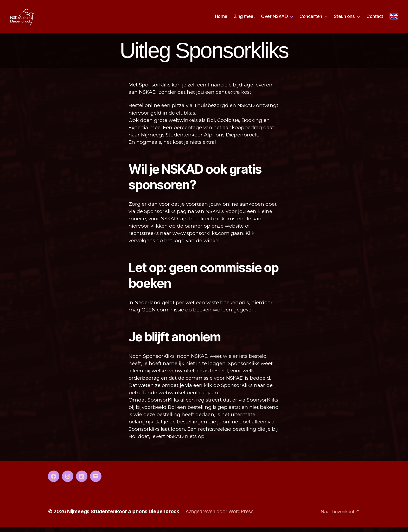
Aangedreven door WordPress (220, 517)
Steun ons (344, 19)
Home (221, 19)
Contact (375, 19)
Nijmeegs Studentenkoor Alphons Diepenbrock (123, 517)
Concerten (311, 19)
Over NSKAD (274, 19)
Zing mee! (244, 19)
